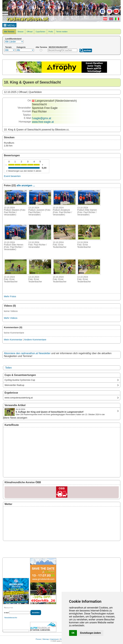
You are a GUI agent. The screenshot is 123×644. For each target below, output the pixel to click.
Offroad (30, 32)
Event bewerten (12, 176)
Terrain (8, 47)
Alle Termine (9, 32)
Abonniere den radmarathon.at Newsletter (27, 353)
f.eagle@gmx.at (42, 118)
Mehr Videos (11, 318)
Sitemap (46, 639)
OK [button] (73, 633)
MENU (9, 25)
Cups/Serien (41, 32)
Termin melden (62, 32)
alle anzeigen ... (26, 185)
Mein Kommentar (13, 340)
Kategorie (21, 47)
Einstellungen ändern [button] (90, 633)
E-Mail (6, 613)
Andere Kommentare (35, 340)
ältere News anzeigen (15, 418)
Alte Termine (41, 47)
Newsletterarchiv (11, 618)
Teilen (8, 368)
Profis (51, 32)
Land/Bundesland (13, 39)
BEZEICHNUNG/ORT (58, 47)
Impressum (54, 639)
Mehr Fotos (10, 296)
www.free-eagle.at (43, 122)
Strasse (20, 32)
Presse (38, 639)
